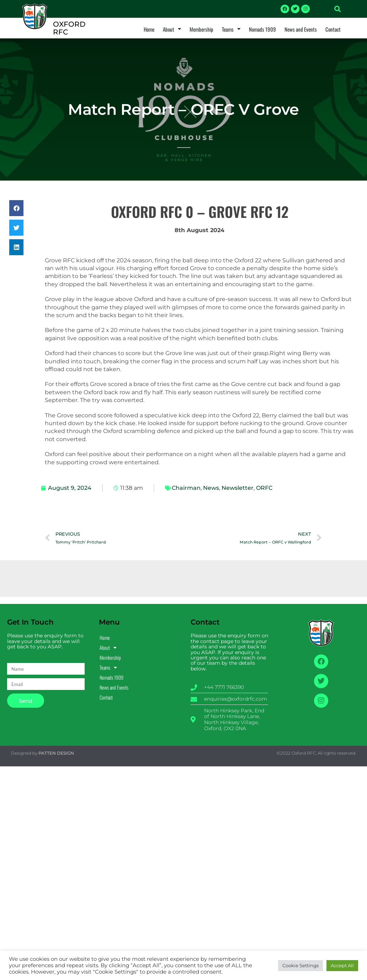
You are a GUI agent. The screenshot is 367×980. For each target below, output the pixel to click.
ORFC (264, 488)
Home (149, 29)
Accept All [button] (342, 965)
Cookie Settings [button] (300, 965)
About (172, 29)
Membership (201, 29)
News (211, 488)
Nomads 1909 (262, 29)
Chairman (186, 488)
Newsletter (238, 488)
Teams (231, 29)
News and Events (301, 29)
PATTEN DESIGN (56, 753)
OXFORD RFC (69, 28)
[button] (337, 9)
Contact (333, 29)
